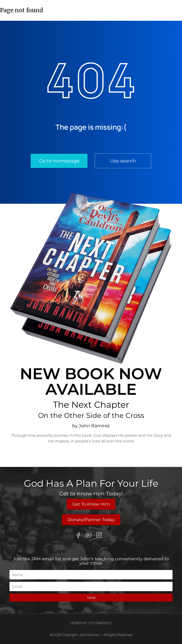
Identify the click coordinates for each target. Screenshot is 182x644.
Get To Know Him (91, 504)
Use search (123, 161)
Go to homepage (59, 161)
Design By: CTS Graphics (91, 623)
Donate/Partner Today (91, 520)
